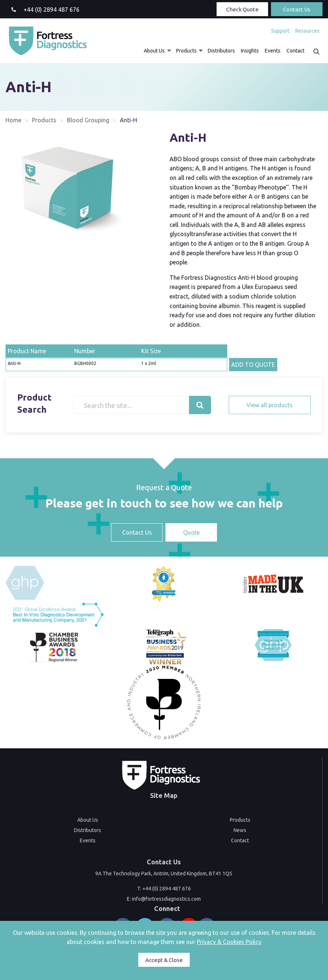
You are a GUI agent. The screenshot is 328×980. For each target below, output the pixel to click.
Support (280, 31)
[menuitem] (280, 31)
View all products (270, 405)
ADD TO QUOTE (253, 365)
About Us (154, 51)
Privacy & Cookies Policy (229, 942)
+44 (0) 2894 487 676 (167, 889)
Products (186, 51)
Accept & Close (164, 960)
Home (13, 120)
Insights (250, 51)
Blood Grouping (88, 120)
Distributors (221, 51)
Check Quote (242, 9)
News (240, 830)
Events (273, 51)
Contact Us (297, 9)
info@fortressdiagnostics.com (166, 899)
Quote (191, 532)
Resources (307, 31)
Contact (295, 51)
